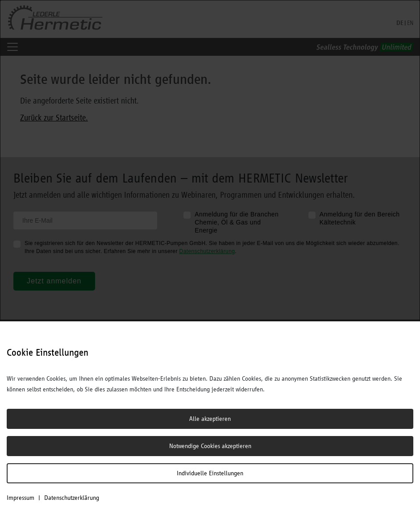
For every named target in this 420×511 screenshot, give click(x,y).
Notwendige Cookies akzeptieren (210, 446)
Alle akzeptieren (210, 419)
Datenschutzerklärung (72, 498)
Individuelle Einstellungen (210, 473)
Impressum (21, 498)
